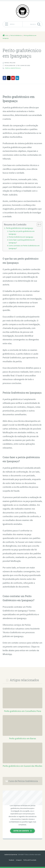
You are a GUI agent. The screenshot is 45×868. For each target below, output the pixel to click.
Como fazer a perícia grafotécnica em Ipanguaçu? (22, 241)
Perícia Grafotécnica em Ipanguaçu (21, 237)
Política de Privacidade (30, 860)
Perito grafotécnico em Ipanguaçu (19, 228)
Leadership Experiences (11, 855)
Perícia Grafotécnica (13, 68)
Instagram (19, 860)
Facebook (12, 860)
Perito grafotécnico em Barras (23, 738)
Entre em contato (21, 831)
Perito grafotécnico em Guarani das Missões (22, 766)
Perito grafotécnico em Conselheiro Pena (23, 711)
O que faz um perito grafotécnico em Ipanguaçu (22, 233)
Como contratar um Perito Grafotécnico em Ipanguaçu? (24, 247)
